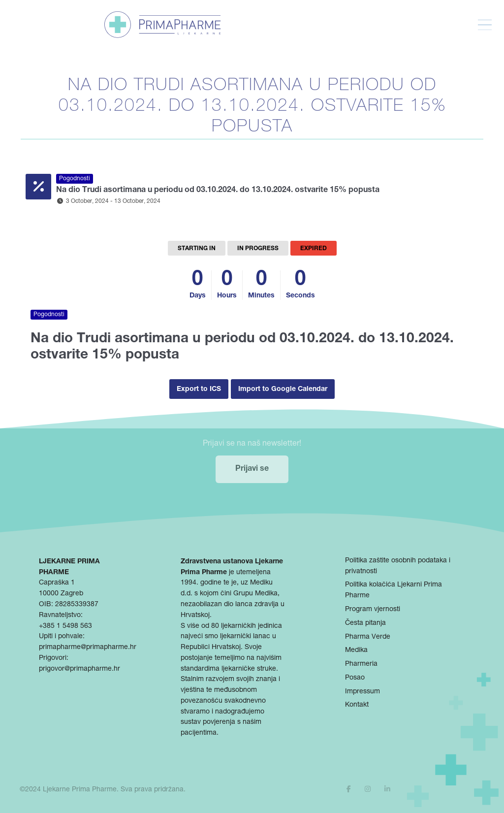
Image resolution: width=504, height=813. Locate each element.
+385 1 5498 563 (65, 626)
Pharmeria (361, 664)
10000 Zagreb (61, 594)
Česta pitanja (365, 623)
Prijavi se (252, 469)
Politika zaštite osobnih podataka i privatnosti (398, 566)
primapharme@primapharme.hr (88, 648)
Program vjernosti (373, 610)
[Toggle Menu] (485, 25)
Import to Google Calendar (283, 390)
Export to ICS (199, 390)
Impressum (362, 692)
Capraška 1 (57, 583)
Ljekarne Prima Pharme (80, 790)
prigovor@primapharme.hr (79, 669)
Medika (356, 650)
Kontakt (357, 705)
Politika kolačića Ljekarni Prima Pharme (394, 590)
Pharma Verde (368, 637)
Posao (355, 678)
